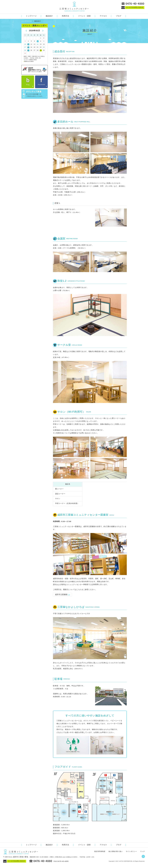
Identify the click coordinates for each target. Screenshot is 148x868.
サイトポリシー (131, 851)
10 (25, 44)
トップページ (31, 16)
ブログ (119, 16)
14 (38, 44)
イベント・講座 (84, 16)
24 (25, 50)
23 (44, 47)
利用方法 (66, 16)
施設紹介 (49, 16)
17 (25, 47)
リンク (142, 851)
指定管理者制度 (100, 851)
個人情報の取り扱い (116, 851)
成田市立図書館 (61, 595)
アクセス (103, 16)
